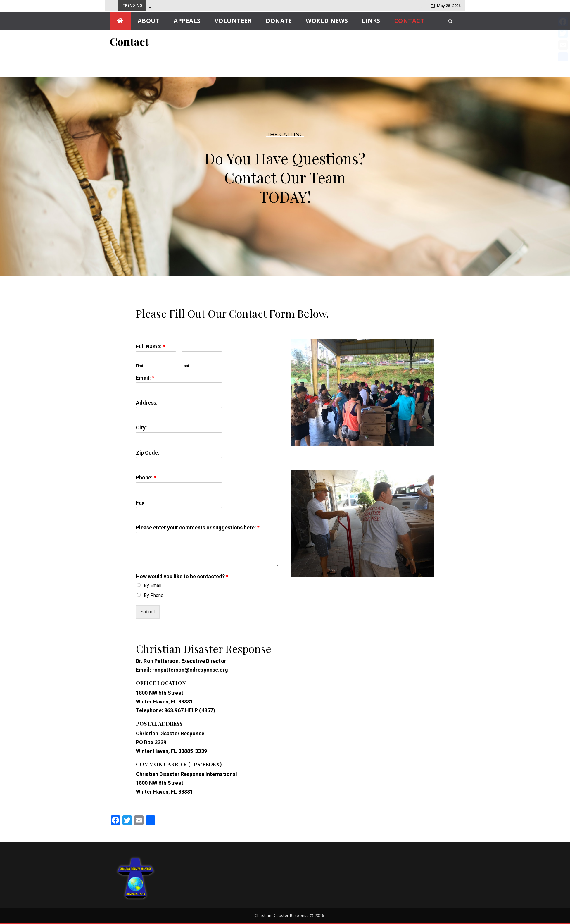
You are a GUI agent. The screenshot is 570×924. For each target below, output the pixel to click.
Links (371, 21)
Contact (409, 21)
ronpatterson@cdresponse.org (190, 670)
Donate (279, 21)
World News (327, 21)
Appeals (187, 21)
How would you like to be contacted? (182, 576)
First (140, 366)
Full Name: (151, 346)
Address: (147, 403)
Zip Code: (148, 453)
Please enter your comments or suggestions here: (198, 528)
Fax (140, 503)
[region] (285, 173)
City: (141, 427)
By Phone (154, 595)
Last (185, 366)
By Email (153, 585)
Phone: (146, 478)
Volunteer (233, 21)
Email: (145, 378)
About (149, 21)
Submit (148, 612)
